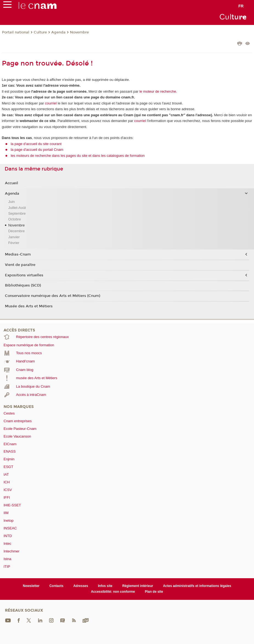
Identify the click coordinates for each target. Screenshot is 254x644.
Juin (12, 202)
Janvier (14, 237)
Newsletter (31, 586)
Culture (40, 32)
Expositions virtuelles (24, 275)
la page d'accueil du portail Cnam (37, 150)
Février (14, 243)
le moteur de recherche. (158, 91)
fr (241, 6)
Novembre (79, 32)
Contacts (56, 586)
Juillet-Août (17, 208)
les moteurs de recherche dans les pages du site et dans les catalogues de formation (78, 156)
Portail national (16, 32)
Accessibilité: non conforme (113, 592)
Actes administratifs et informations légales (197, 586)
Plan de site (154, 592)
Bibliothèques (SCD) (23, 285)
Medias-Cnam (18, 254)
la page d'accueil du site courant (36, 144)
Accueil (12, 183)
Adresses (81, 586)
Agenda (58, 32)
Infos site (105, 586)
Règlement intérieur (138, 586)
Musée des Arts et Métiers (29, 306)
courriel (51, 103)
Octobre (15, 219)
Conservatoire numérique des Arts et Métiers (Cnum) (53, 296)
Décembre (16, 231)
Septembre (17, 213)
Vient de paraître (20, 265)
